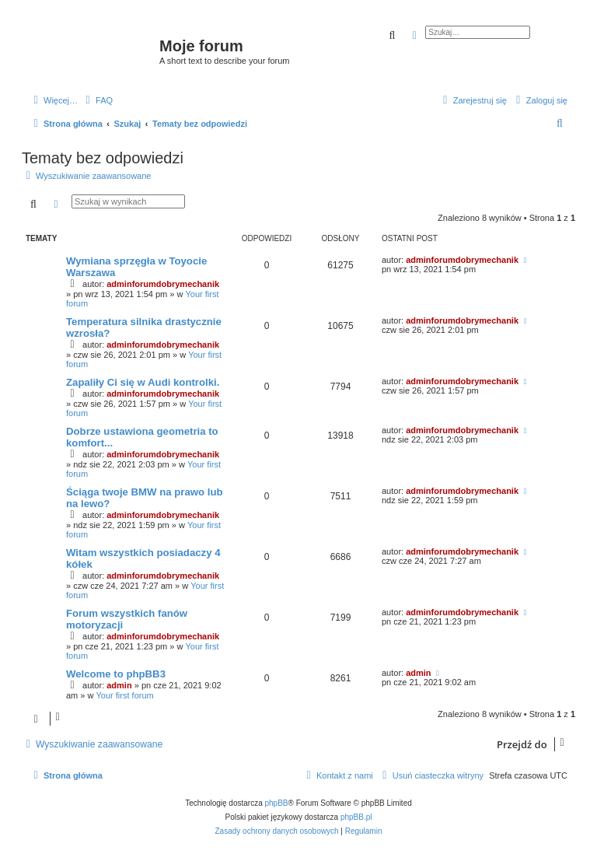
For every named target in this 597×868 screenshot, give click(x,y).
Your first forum (125, 695)
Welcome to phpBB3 (116, 674)
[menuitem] (97, 100)
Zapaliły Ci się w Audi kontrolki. (143, 382)
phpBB (277, 803)
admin (119, 685)
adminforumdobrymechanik (163, 284)
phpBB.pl (356, 817)
